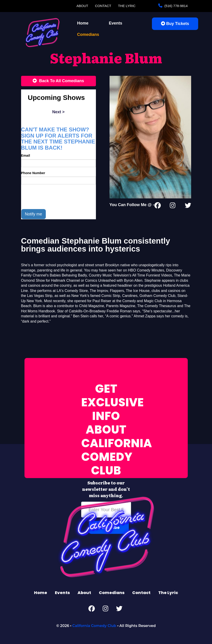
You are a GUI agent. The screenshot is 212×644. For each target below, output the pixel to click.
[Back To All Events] (58, 81)
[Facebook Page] (158, 206)
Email (26, 155)
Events (116, 23)
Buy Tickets (175, 24)
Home (83, 23)
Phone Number (33, 173)
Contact (103, 6)
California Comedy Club (94, 626)
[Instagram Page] (173, 206)
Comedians (88, 35)
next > (58, 112)
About (82, 6)
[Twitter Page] (188, 206)
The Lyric (127, 6)
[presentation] (56, 197)
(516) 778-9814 (176, 6)
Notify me (34, 214)
